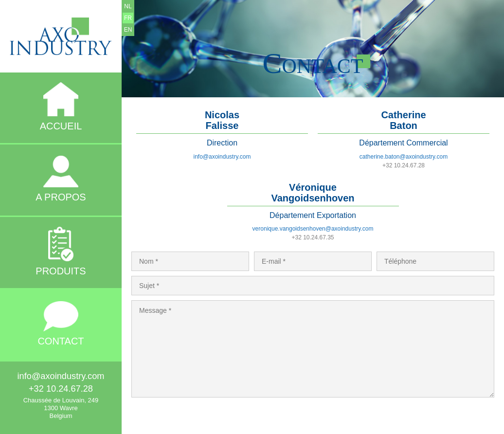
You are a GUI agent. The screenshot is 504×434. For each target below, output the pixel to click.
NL (128, 6)
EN (128, 30)
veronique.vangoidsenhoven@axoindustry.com (313, 229)
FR (128, 18)
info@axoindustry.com (222, 157)
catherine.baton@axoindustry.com (404, 157)
